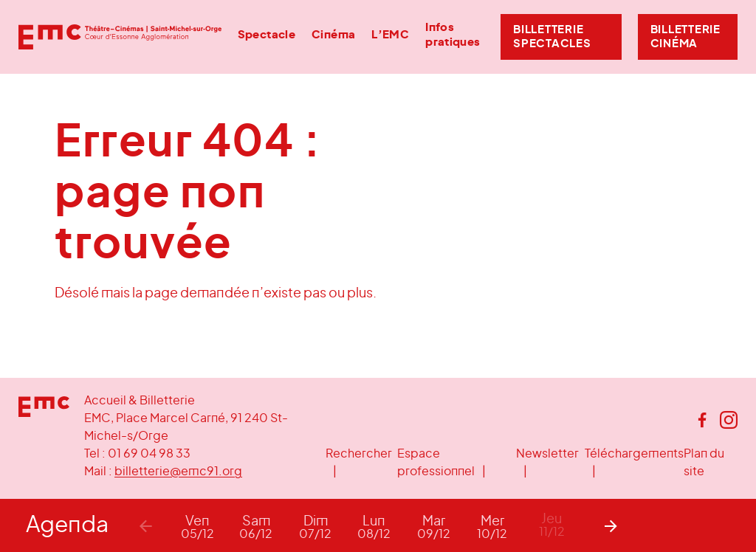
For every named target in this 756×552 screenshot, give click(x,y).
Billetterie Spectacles (552, 37)
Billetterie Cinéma (685, 37)
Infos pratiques (453, 35)
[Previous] (145, 525)
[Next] (611, 525)
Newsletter (547, 454)
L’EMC (390, 35)
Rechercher (359, 454)
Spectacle (267, 35)
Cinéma (333, 35)
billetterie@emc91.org (178, 472)
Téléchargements (634, 454)
